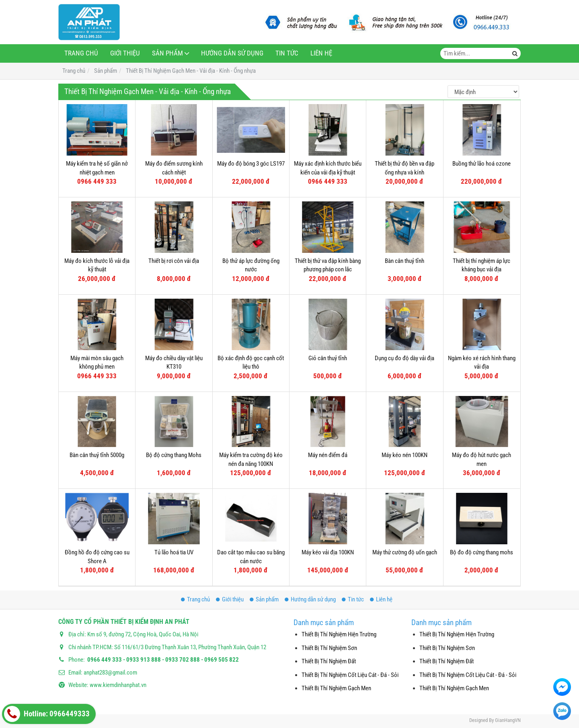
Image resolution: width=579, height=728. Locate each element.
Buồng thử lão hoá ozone (481, 164)
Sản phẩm (167, 53)
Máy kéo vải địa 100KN (328, 552)
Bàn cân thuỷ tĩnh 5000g (97, 455)
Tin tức (287, 53)
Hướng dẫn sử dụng (232, 53)
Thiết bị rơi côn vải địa (174, 261)
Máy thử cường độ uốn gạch (405, 552)
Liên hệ (321, 53)
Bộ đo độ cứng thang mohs (481, 552)
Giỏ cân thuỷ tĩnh (328, 358)
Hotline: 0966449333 (47, 714)
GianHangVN (508, 720)
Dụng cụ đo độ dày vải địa (404, 358)
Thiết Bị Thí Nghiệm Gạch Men (336, 688)
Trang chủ (81, 53)
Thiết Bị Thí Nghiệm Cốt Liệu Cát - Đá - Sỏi (350, 675)
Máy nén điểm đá (328, 455)
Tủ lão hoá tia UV (174, 552)
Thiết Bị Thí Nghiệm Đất (329, 661)
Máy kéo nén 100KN (404, 455)
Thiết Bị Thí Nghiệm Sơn (329, 648)
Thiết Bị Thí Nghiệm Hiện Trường (339, 634)
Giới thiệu (125, 53)
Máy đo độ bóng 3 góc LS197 (251, 164)
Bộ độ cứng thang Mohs (174, 455)
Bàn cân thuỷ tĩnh (404, 261)
